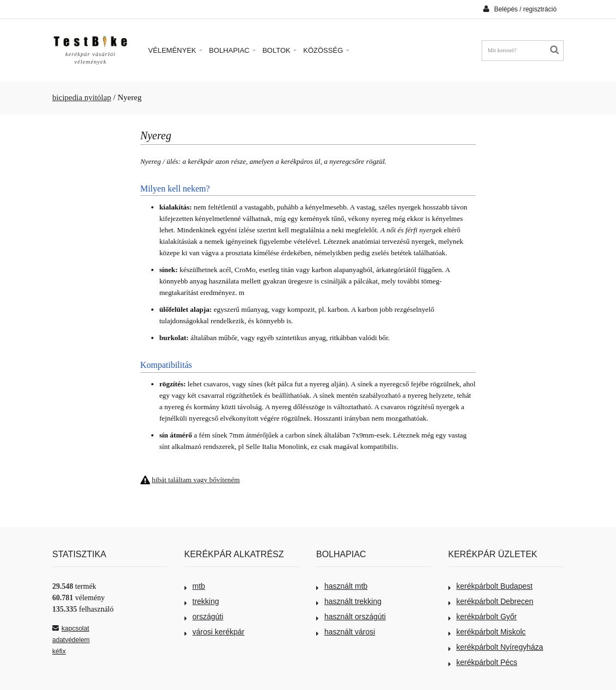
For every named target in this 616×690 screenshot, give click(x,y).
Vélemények (175, 50)
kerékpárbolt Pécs (483, 662)
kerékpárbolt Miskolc (487, 632)
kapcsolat (71, 629)
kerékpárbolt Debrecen (491, 601)
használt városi (346, 632)
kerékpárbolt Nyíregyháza (496, 647)
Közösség (326, 50)
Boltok (279, 50)
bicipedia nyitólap (82, 97)
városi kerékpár (215, 632)
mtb (195, 586)
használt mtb (342, 586)
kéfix (59, 651)
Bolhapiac (232, 50)
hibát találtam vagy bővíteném (196, 480)
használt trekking (349, 601)
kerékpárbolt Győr (483, 617)
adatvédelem (71, 640)
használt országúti (351, 617)
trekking (202, 601)
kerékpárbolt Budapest (491, 586)
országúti (204, 617)
